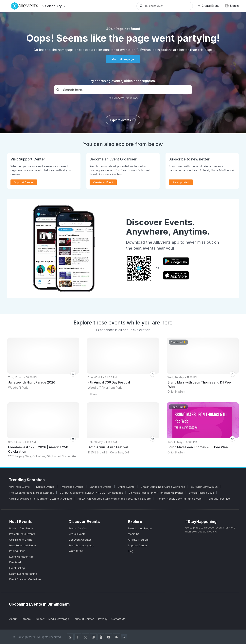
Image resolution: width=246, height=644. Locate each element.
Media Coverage (59, 619)
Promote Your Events (22, 534)
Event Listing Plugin (140, 528)
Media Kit (134, 534)
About (13, 619)
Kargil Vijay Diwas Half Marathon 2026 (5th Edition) (40, 499)
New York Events (20, 487)
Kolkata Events (45, 487)
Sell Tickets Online (21, 540)
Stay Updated (181, 182)
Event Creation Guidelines (25, 579)
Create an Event (103, 182)
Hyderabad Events (72, 487)
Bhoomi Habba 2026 (202, 493)
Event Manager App (21, 557)
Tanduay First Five (219, 499)
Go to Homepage (123, 59)
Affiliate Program (138, 540)
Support (40, 619)
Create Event (208, 6)
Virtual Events (77, 534)
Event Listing (17, 568)
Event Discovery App (81, 545)
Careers (26, 619)
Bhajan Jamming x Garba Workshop (163, 487)
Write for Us (76, 551)
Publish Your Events (21, 528)
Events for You (78, 528)
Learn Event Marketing (23, 574)
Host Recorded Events (23, 545)
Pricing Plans (17, 551)
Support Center (24, 182)
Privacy (103, 619)
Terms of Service (84, 619)
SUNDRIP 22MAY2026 (204, 487)
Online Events (126, 487)
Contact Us (118, 619)
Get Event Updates (80, 540)
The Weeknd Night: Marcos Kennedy (31, 493)
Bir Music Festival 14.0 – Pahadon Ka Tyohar (156, 493)
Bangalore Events (101, 487)
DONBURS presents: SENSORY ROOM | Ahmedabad (91, 493)
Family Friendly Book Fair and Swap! (179, 499)
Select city (53, 6)
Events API (16, 562)
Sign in (232, 6)
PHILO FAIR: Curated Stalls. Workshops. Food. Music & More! (114, 499)
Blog (131, 551)
